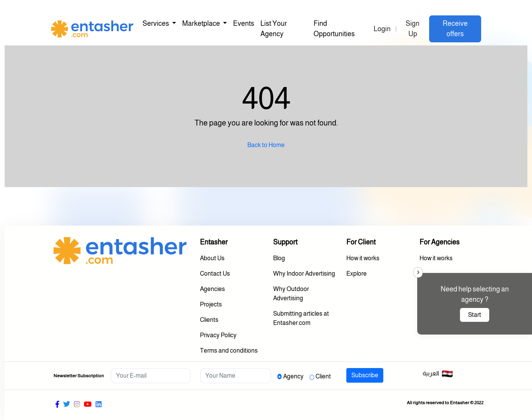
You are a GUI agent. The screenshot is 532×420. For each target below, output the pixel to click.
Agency (293, 376)
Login (382, 29)
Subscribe (365, 375)
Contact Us (215, 274)
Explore (357, 274)
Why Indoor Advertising (304, 274)
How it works (363, 258)
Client (323, 376)
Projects (211, 304)
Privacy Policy (218, 335)
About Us (212, 258)
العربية (438, 374)
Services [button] (156, 23)
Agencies (212, 289)
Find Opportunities (334, 29)
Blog (279, 258)
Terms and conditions (229, 351)
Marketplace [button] (202, 23)
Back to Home (266, 145)
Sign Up (413, 29)
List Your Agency (274, 29)
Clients (209, 320)
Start (475, 315)
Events (244, 23)
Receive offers (455, 29)
